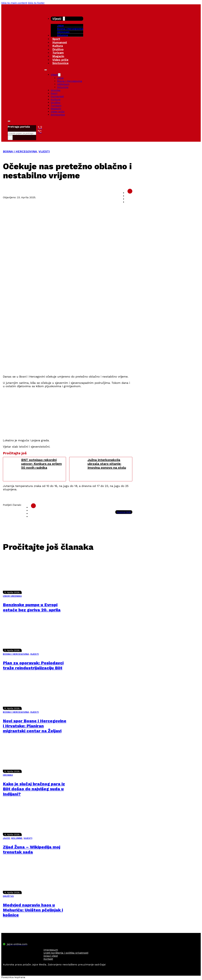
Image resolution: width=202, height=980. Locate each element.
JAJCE (6, 838)
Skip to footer (36, 3)
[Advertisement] (68, 349)
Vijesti (57, 19)
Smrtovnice (60, 63)
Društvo (58, 49)
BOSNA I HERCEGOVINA (20, 151)
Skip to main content (14, 3)
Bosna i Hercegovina (70, 29)
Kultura (58, 46)
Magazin (58, 56)
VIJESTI (44, 151)
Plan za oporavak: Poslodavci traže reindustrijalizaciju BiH (33, 665)
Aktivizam (63, 32)
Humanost (60, 42)
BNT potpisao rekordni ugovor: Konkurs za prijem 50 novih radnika (42, 464)
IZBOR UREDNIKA (12, 596)
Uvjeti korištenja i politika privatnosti (66, 953)
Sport (56, 39)
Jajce (60, 78)
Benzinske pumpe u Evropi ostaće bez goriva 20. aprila (32, 607)
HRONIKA (8, 775)
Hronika (56, 90)
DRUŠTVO (8, 896)
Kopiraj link (124, 512)
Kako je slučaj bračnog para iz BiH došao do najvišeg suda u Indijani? (34, 789)
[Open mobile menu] (46, 70)
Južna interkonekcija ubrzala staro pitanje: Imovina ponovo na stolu (107, 464)
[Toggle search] (9, 121)
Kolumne (63, 35)
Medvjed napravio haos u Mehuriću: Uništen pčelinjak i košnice (33, 910)
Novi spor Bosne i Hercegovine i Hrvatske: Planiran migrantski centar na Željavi (35, 726)
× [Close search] (10, 138)
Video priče (60, 60)
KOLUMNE (17, 838)
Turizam (58, 53)
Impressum (51, 950)
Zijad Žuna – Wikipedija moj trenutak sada (32, 849)
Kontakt (48, 959)
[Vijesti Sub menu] (64, 19)
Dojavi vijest (51, 956)
